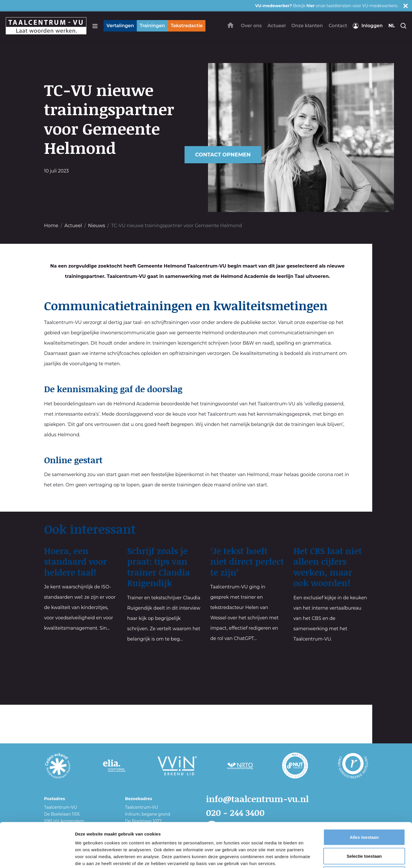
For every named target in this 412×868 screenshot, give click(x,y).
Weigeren (364, 830)
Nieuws (97, 226)
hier (311, 6)
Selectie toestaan (364, 812)
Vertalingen (120, 26)
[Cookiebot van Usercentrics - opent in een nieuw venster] (37, 857)
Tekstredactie (187, 26)
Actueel (73, 226)
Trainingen (152, 26)
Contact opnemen (223, 155)
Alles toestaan (364, 793)
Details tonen (309, 857)
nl (392, 26)
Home (51, 226)
